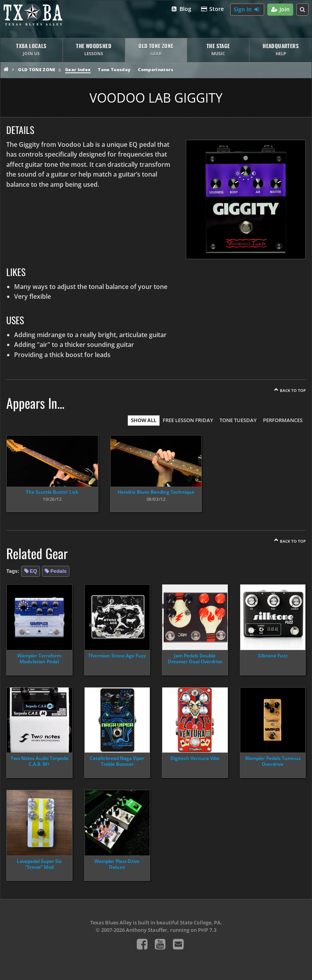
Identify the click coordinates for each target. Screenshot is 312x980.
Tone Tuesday (114, 69)
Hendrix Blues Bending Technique (156, 492)
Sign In (247, 10)
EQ (34, 571)
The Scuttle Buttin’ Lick (52, 492)
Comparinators (155, 69)
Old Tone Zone (37, 69)
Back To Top (293, 390)
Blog (181, 9)
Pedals (59, 571)
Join (280, 10)
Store (212, 9)
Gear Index (78, 69)
